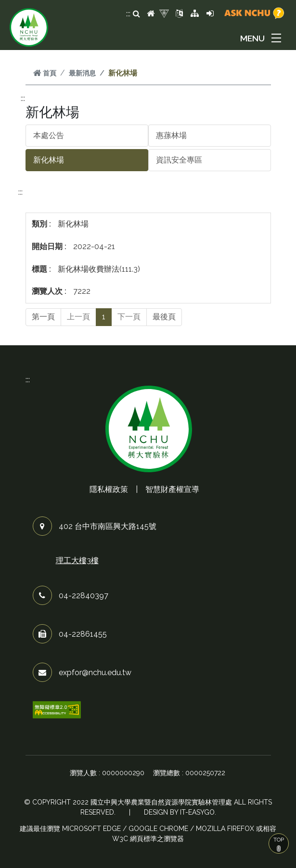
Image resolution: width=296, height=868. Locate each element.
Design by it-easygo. (180, 812)
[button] (262, 38)
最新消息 (82, 73)
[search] (136, 14)
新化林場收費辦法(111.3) (99, 269)
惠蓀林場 (171, 135)
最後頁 (164, 317)
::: (128, 14)
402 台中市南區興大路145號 (108, 526)
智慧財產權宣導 (172, 489)
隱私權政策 (109, 489)
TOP (279, 844)
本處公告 (49, 135)
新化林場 (49, 160)
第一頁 (43, 317)
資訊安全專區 (179, 160)
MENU (252, 38)
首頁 (45, 73)
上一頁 (78, 317)
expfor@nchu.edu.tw (95, 673)
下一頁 (129, 317)
